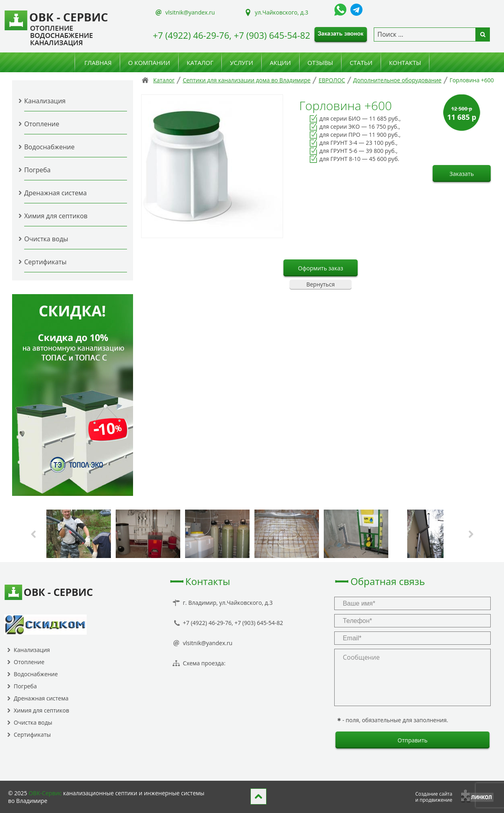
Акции (280, 63)
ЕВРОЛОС (332, 80)
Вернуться (321, 284)
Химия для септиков (56, 216)
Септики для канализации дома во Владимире (247, 80)
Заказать (462, 174)
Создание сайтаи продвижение (434, 797)
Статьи (361, 63)
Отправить (412, 740)
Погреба (37, 170)
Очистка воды (46, 239)
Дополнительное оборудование (397, 80)
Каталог (200, 63)
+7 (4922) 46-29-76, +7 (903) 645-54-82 (231, 35)
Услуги (242, 63)
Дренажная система (55, 193)
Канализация (45, 101)
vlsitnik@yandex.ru (190, 12)
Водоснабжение (49, 147)
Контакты (405, 63)
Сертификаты (45, 262)
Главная (98, 63)
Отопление (42, 124)
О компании (149, 63)
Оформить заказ (321, 268)
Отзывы (321, 63)
